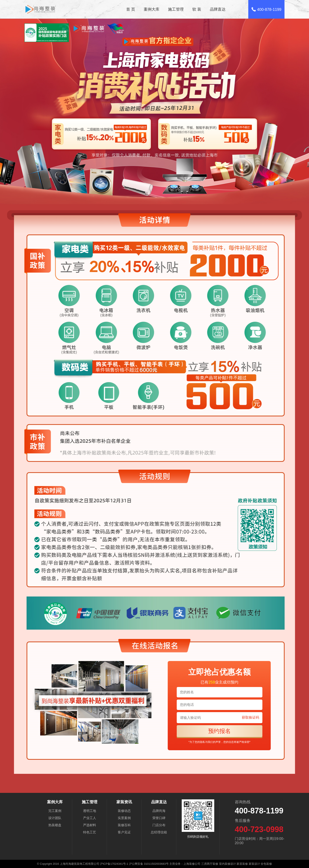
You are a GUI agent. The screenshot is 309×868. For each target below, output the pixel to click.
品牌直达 (218, 9)
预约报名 (219, 731)
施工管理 (176, 9)
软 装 (197, 9)
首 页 (131, 9)
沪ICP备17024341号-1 (114, 864)
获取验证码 (250, 717)
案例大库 (152, 9)
